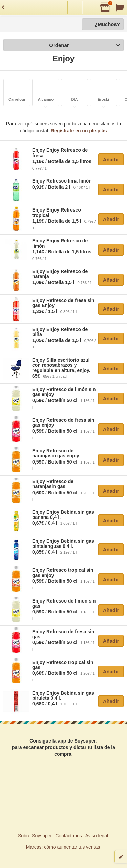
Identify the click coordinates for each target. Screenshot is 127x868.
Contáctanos (69, 836)
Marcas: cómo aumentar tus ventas (63, 847)
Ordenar (84, 45)
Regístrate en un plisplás (79, 131)
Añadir (111, 159)
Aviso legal (97, 836)
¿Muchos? (107, 24)
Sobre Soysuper (35, 836)
